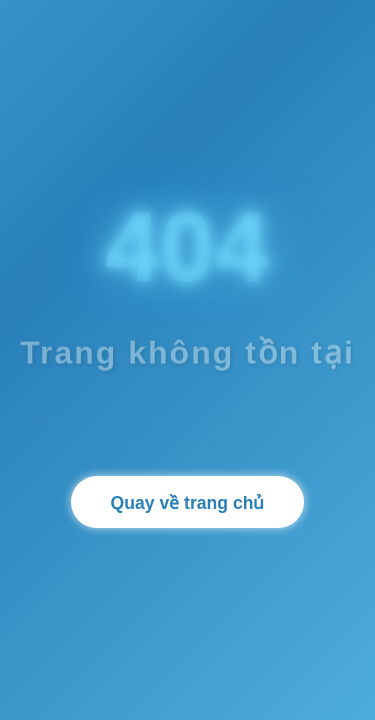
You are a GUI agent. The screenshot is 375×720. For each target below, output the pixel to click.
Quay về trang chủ (188, 503)
